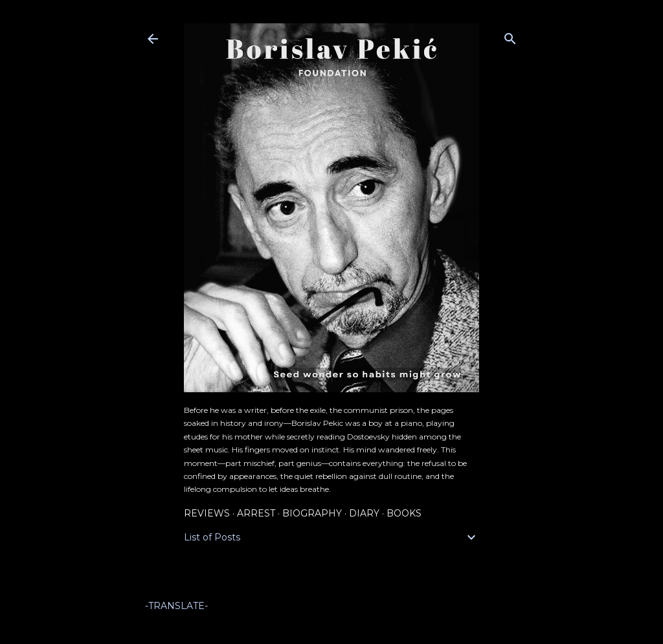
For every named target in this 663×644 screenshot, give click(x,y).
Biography (312, 513)
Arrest (256, 513)
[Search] (510, 36)
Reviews (207, 513)
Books (404, 513)
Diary (364, 513)
